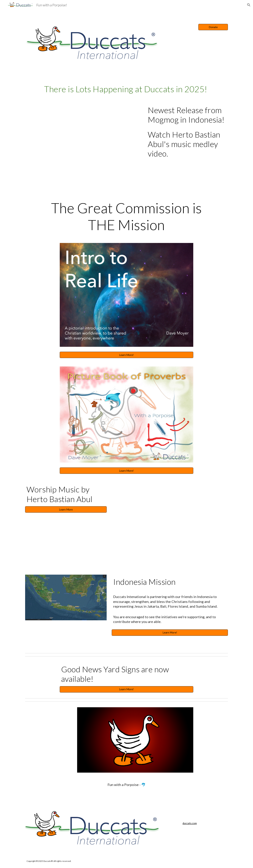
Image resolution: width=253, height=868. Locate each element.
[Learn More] (66, 509)
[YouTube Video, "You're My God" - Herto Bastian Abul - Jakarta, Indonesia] (170, 518)
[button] (249, 5)
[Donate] (213, 27)
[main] (126, 89)
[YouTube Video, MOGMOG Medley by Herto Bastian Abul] (83, 141)
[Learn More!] (126, 355)
